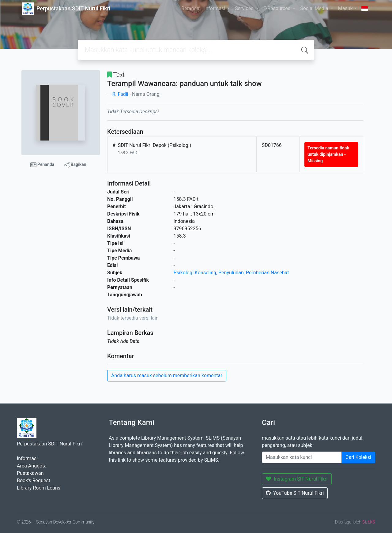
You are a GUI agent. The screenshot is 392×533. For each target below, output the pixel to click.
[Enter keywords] (302, 457)
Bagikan (75, 165)
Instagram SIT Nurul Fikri (297, 479)
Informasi (215, 8)
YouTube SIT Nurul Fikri (295, 493)
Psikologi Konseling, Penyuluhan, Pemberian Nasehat (231, 273)
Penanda (42, 165)
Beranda (190, 8)
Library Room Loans (39, 488)
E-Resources (277, 8)
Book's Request (34, 480)
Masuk (345, 8)
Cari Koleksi (358, 457)
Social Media (315, 8)
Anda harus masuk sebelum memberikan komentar (167, 375)
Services (245, 8)
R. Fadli (120, 94)
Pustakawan (30, 473)
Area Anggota (32, 466)
